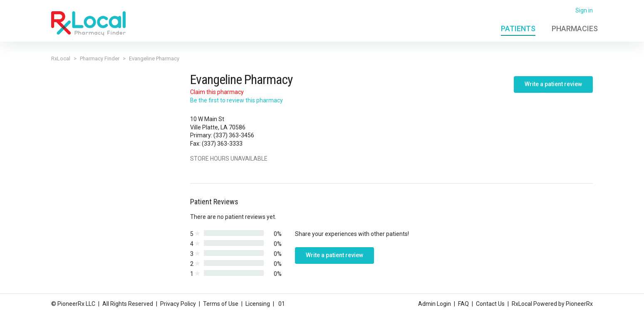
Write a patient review (553, 84)
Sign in (584, 10)
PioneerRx (579, 304)
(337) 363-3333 (222, 144)
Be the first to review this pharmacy (237, 100)
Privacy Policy (178, 304)
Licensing (258, 304)
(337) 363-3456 (234, 135)
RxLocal (61, 58)
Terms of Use (221, 304)
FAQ (463, 304)
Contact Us (490, 304)
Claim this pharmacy (217, 92)
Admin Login (435, 304)
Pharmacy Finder (100, 58)
